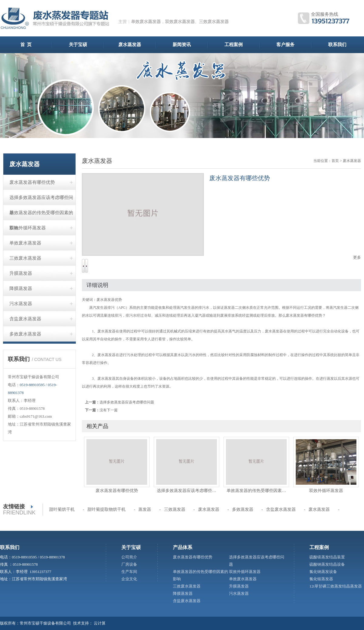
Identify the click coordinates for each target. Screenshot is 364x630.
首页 (335, 161)
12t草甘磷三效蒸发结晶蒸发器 (336, 586)
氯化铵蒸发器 (321, 579)
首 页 (26, 45)
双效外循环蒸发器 (28, 228)
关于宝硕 (78, 45)
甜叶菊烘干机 (62, 509)
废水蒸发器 (130, 45)
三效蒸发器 (175, 509)
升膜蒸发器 (21, 273)
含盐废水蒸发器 (25, 319)
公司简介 (129, 557)
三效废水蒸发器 (214, 22)
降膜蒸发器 (21, 288)
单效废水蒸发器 (146, 22)
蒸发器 (145, 509)
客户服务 (285, 45)
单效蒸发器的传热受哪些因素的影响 (41, 215)
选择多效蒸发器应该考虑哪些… (187, 491)
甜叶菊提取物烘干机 (106, 509)
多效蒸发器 (243, 509)
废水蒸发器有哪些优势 (32, 182)
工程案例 (234, 45)
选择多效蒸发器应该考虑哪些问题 (41, 200)
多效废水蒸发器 (25, 334)
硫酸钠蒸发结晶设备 (327, 564)
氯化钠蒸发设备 (323, 572)
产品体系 (183, 547)
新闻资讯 (182, 45)
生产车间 (129, 572)
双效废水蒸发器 (180, 22)
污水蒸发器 (21, 304)
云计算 (100, 623)
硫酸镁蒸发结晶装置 (327, 557)
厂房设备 (129, 564)
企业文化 (129, 579)
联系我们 (337, 45)
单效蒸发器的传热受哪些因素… (256, 491)
